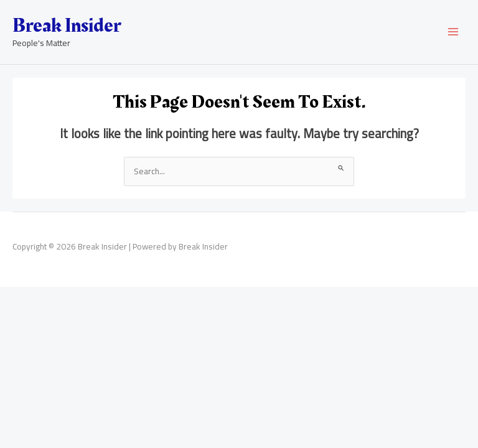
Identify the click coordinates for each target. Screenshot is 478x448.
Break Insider (67, 26)
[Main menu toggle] (453, 32)
